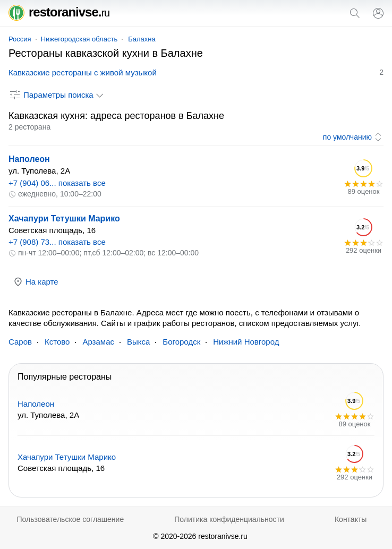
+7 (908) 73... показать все (57, 242)
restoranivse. (59, 12)
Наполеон (29, 159)
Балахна (142, 39)
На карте (36, 282)
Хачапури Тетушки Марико (64, 218)
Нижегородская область (79, 39)
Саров (20, 342)
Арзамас (98, 342)
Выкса (138, 342)
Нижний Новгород (246, 342)
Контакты (351, 519)
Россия (20, 39)
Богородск (181, 342)
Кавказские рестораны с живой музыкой (83, 72)
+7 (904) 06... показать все (57, 183)
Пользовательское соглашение (71, 519)
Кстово (57, 342)
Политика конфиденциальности (229, 519)
